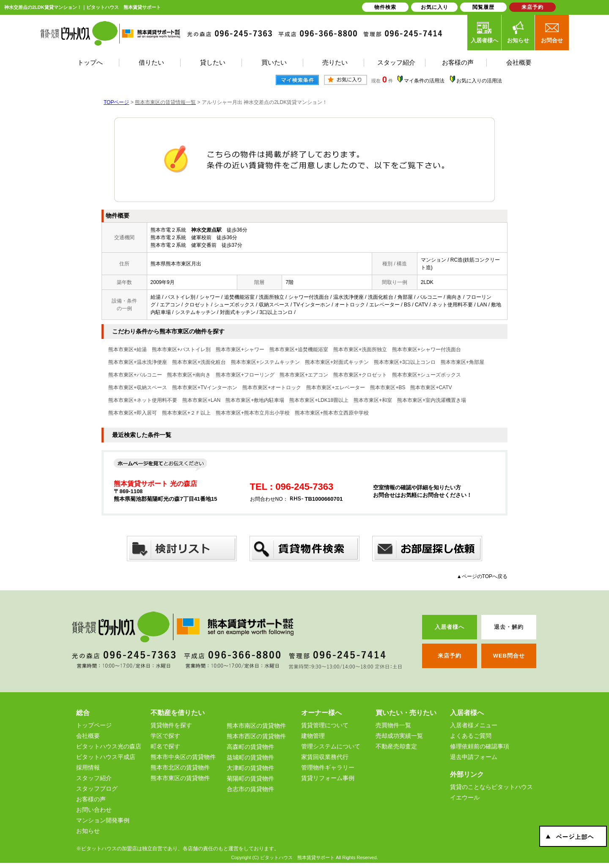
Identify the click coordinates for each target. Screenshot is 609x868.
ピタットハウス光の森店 (109, 746)
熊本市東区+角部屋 (462, 362)
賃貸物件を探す (171, 725)
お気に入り (435, 7)
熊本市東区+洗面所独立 (360, 349)
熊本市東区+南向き (189, 375)
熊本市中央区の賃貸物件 (183, 757)
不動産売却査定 (396, 746)
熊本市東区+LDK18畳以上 (319, 400)
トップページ (94, 725)
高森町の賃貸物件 (250, 747)
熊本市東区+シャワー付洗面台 (427, 349)
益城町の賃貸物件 (250, 757)
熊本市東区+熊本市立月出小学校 (253, 413)
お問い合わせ (94, 810)
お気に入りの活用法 (479, 81)
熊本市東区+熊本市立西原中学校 (332, 413)
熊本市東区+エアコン (304, 375)
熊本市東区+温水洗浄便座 (138, 362)
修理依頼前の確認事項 (480, 746)
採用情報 (88, 767)
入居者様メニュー (474, 725)
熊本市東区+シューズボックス (427, 375)
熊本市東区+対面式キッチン (337, 362)
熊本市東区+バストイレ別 (181, 349)
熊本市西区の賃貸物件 (256, 736)
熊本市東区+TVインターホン (205, 388)
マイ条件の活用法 (424, 81)
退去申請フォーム (474, 757)
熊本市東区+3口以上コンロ (405, 362)
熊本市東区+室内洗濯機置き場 (432, 400)
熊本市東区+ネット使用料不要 (143, 400)
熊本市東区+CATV (431, 388)
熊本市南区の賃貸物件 (256, 726)
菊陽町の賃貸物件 (250, 778)
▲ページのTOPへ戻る (482, 576)
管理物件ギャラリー (328, 767)
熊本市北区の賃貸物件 (180, 767)
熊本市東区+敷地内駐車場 (255, 400)
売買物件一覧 (393, 725)
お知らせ (518, 32)
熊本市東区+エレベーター (336, 388)
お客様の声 (91, 799)
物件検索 (385, 7)
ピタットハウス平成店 (106, 757)
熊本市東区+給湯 (128, 349)
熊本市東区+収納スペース (138, 388)
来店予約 (532, 7)
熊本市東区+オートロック (272, 388)
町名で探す (165, 746)
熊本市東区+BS (388, 388)
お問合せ (552, 32)
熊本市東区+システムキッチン (265, 362)
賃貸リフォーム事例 (328, 778)
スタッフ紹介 (94, 778)
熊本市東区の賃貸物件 (180, 778)
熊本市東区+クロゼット (360, 375)
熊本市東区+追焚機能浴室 (299, 349)
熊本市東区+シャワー (240, 349)
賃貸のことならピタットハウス (491, 787)
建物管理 (313, 736)
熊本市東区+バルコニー (135, 375)
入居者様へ (484, 32)
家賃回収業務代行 (325, 757)
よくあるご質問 (471, 736)
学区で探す (165, 736)
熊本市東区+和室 (373, 400)
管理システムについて (331, 746)
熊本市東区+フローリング (245, 375)
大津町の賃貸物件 (250, 768)
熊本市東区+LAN (201, 400)
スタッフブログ (97, 789)
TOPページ (116, 102)
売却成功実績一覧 (399, 736)
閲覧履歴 (483, 7)
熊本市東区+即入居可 (133, 413)
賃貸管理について (325, 725)
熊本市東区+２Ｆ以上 (186, 413)
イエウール (465, 797)
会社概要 (88, 736)
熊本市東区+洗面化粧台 (199, 362)
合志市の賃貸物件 (250, 789)
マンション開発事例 (103, 820)
